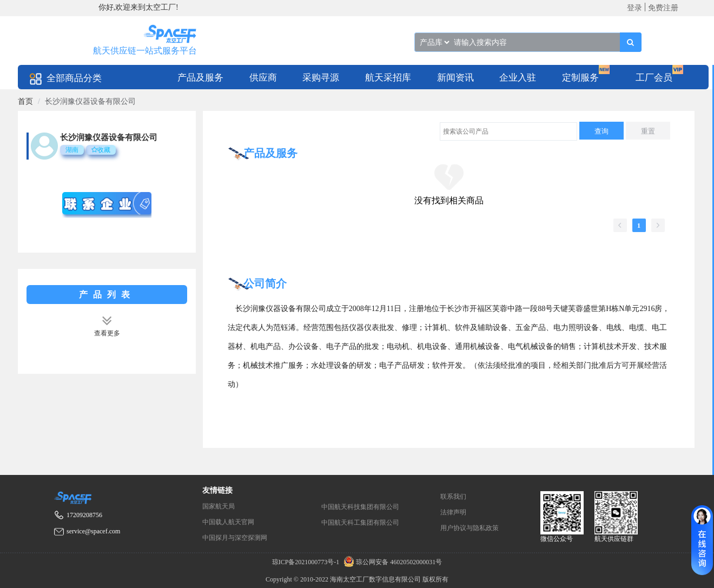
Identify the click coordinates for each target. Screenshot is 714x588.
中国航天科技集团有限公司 (360, 507)
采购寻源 (321, 78)
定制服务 (580, 78)
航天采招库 (388, 78)
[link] (25, 101)
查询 (601, 131)
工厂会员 (654, 78)
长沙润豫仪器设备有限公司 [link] (90, 101)
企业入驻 (518, 78)
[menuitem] (200, 77)
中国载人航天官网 (228, 522)
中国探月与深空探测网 (235, 538)
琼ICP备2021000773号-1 (307, 562)
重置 (648, 131)
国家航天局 (219, 506)
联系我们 (453, 497)
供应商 (263, 78)
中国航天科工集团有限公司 (360, 523)
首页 (25, 101)
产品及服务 (200, 78)
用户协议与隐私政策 (470, 528)
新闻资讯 (455, 78)
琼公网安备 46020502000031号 (391, 562)
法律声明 (453, 512)
